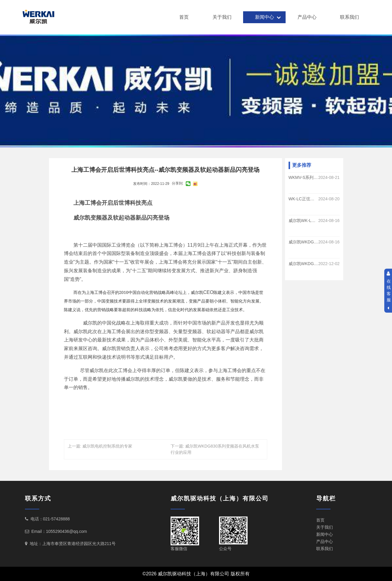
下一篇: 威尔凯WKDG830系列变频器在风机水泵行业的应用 (215, 449)
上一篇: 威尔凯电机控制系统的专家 (100, 446)
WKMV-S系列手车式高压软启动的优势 (303, 177)
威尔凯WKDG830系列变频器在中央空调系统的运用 (303, 264)
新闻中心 (265, 17)
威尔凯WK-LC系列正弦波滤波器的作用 (303, 221)
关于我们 (222, 17)
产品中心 (307, 17)
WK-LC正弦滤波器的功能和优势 (303, 199)
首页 (184, 17)
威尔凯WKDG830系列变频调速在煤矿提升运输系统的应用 (303, 242)
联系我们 (350, 17)
